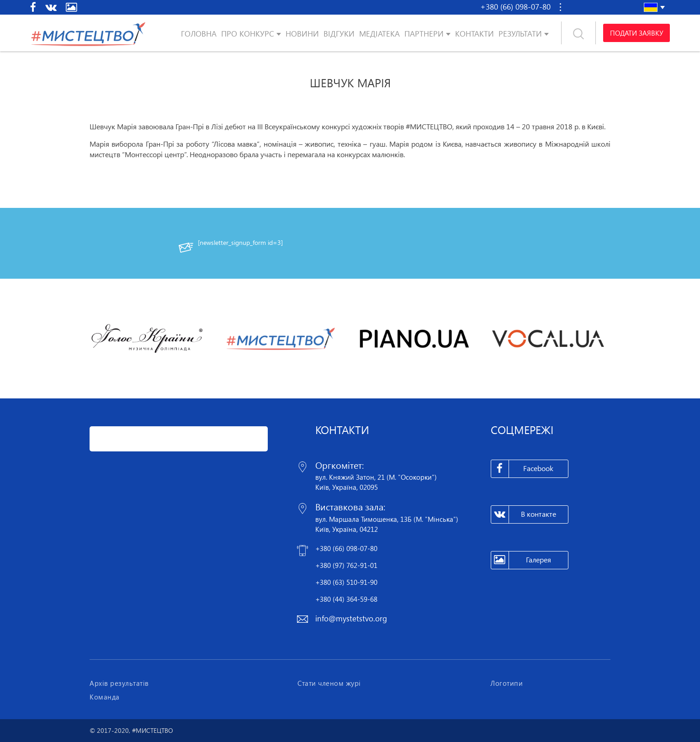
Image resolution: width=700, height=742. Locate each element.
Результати (520, 34)
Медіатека (379, 34)
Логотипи (506, 683)
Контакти (475, 34)
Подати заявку (636, 33)
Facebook (522, 469)
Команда (105, 697)
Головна (199, 34)
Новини (302, 34)
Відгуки (339, 34)
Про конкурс (248, 34)
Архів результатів (119, 683)
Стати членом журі (329, 683)
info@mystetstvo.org (351, 618)
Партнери (424, 34)
